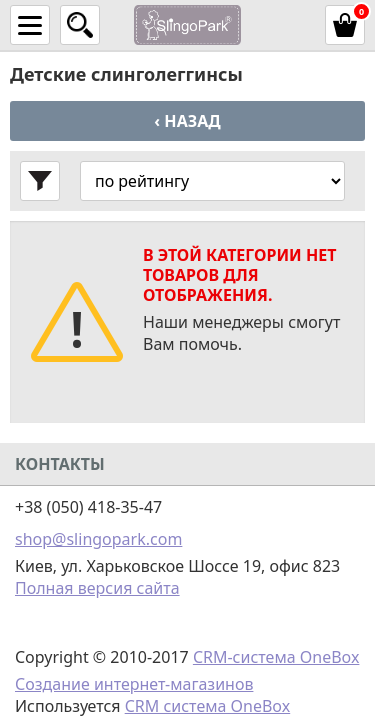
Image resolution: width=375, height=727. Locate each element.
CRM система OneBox (208, 706)
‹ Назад (187, 121)
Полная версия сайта (97, 588)
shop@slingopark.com (98, 539)
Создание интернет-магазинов (134, 684)
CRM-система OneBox (276, 657)
